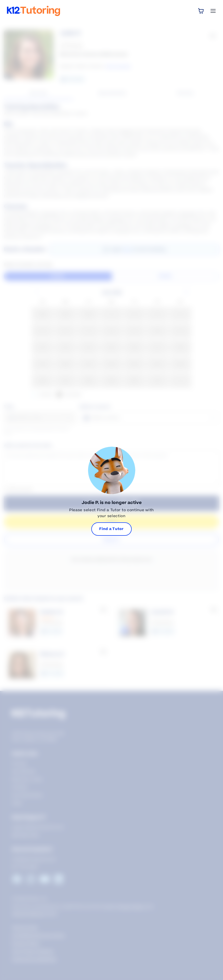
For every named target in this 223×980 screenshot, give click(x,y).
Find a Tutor (111, 529)
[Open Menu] (213, 11)
